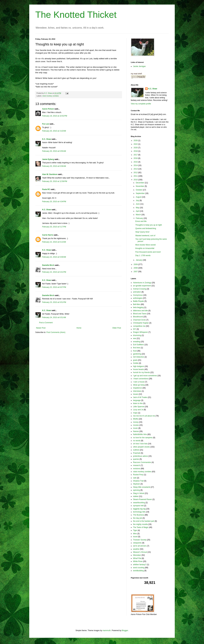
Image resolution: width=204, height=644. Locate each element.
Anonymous (138, 295)
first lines (137, 348)
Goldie (136, 363)
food (135, 351)
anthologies (138, 298)
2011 (136, 176)
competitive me (139, 326)
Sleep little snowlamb (142, 487)
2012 (136, 173)
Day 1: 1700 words (143, 255)
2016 (136, 158)
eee (135, 338)
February (140, 218)
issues (136, 394)
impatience (137, 388)
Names (136, 431)
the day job (138, 518)
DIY (135, 329)
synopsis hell (138, 506)
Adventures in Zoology (142, 283)
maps (135, 413)
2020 (136, 148)
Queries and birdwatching (146, 228)
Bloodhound (138, 317)
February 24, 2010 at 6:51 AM (54, 317)
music (135, 428)
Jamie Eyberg (48, 159)
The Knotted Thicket (76, 15)
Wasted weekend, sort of (145, 236)
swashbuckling (139, 503)
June (138, 204)
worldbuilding (138, 571)
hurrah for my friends (141, 372)
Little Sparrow (139, 407)
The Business (139, 515)
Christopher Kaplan (141, 323)
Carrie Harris (48, 235)
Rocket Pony (138, 475)
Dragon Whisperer (140, 332)
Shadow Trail (138, 481)
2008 (136, 268)
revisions (137, 469)
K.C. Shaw (47, 139)
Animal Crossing (140, 289)
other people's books (141, 447)
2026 (136, 140)
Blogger (125, 630)
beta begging (138, 307)
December (140, 183)
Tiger (135, 530)
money (136, 422)
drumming (137, 335)
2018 (136, 151)
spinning (136, 490)
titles (135, 534)
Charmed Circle (139, 320)
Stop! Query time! (142, 232)
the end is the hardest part (144, 521)
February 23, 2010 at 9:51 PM (54, 302)
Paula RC (46, 189)
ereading (137, 342)
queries (136, 459)
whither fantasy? (140, 565)
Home (79, 328)
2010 (136, 180)
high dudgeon (139, 366)
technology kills (139, 512)
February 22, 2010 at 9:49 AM (54, 257)
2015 (136, 162)
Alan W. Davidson (50, 174)
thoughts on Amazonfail (145, 248)
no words (137, 441)
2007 (136, 272)
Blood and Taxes (140, 314)
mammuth (107, 630)
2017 (136, 155)
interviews (137, 391)
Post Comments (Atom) (56, 332)
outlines (136, 450)
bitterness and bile (140, 311)
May (138, 208)
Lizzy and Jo (138, 410)
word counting (139, 568)
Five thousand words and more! (148, 252)
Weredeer (137, 555)
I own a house (139, 382)
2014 (136, 165)
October (139, 190)
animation (137, 292)
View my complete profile (141, 104)
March (139, 215)
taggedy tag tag (139, 509)
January (139, 260)
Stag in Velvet (139, 493)
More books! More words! (146, 245)
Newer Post (41, 328)
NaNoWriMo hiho (140, 434)
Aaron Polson (48, 109)
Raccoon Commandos (142, 462)
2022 (136, 144)
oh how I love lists (140, 444)
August (139, 197)
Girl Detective (139, 357)
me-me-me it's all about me (144, 416)
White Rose (138, 561)
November (140, 186)
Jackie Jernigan (139, 66)
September (140, 193)
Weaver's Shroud (140, 552)
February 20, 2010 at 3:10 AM (54, 131)
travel (135, 537)
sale (135, 478)
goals (135, 360)
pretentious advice (140, 456)
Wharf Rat (137, 558)
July (138, 200)
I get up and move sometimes (145, 376)
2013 (136, 169)
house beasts (138, 369)
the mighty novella (140, 524)
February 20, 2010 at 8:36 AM (54, 166)
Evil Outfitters (138, 345)
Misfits (136, 419)
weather (136, 549)
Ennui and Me (141, 221)
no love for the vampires (143, 438)
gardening (137, 354)
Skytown (136, 484)
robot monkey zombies (51, 96)
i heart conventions (141, 379)
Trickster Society (140, 540)
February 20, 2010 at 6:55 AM (54, 151)
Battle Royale (138, 301)
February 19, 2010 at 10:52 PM (55, 116)
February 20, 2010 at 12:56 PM (55, 181)
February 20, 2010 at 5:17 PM (54, 227)
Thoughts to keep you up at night (149, 225)
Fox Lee (46, 124)
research (137, 465)
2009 (136, 264)
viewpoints (137, 543)
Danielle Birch (48, 265)
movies (136, 425)
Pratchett (137, 453)
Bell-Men (137, 304)
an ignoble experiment (142, 286)
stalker (136, 496)
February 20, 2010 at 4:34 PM (54, 202)
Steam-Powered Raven (142, 499)
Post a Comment (46, 323)
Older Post (117, 328)
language (137, 400)
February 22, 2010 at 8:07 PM (54, 287)
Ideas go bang (139, 385)
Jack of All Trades (140, 397)
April (138, 211)
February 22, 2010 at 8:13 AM (54, 242)
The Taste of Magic (141, 527)
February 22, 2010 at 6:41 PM (54, 272)
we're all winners (140, 546)
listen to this (138, 403)
